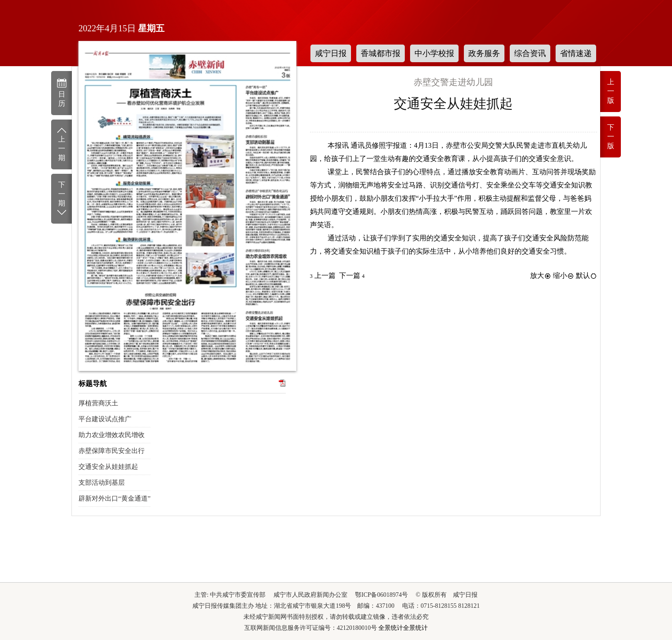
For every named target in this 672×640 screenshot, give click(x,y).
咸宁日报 (331, 53)
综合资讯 (530, 53)
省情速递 (576, 53)
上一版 (611, 91)
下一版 (611, 137)
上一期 (62, 144)
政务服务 (484, 53)
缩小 (564, 275)
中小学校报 (434, 53)
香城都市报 (381, 53)
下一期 (62, 199)
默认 (586, 275)
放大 (541, 275)
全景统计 (391, 628)
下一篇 (352, 275)
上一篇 (323, 275)
